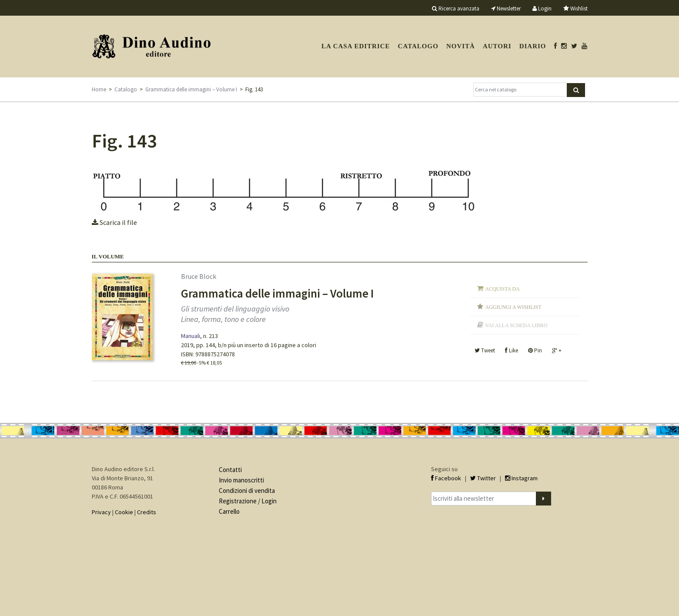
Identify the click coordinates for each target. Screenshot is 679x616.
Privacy (101, 512)
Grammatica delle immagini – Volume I (191, 89)
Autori (497, 46)
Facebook (446, 478)
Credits (147, 512)
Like (512, 350)
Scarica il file (114, 222)
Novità (461, 46)
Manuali (191, 336)
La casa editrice (356, 46)
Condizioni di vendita (247, 490)
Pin (535, 350)
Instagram (521, 478)
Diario (533, 46)
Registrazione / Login (248, 501)
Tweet (485, 350)
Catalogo (418, 46)
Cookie (124, 512)
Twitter (483, 478)
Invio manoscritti (241, 480)
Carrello (229, 511)
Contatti (230, 470)
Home (99, 89)
